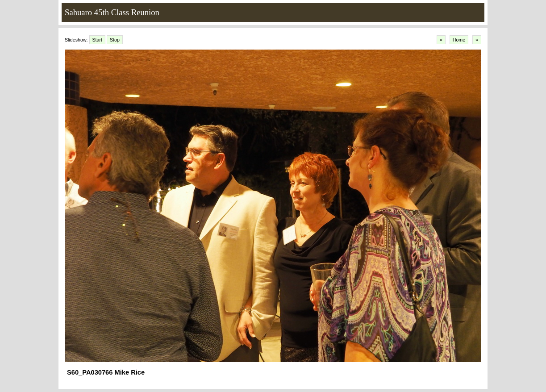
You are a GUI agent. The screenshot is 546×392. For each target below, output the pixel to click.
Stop (115, 40)
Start (98, 40)
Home (459, 40)
